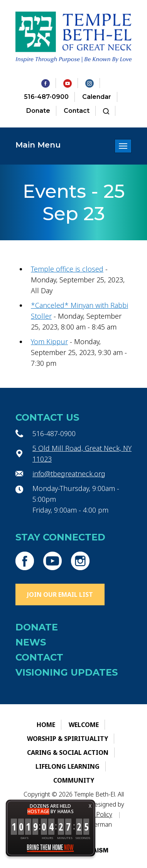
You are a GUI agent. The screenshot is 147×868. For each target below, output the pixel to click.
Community (74, 780)
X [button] (90, 806)
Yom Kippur (49, 341)
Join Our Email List (60, 595)
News (31, 642)
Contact (77, 111)
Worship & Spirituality (68, 739)
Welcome (84, 725)
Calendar (97, 97)
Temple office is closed (67, 269)
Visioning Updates (67, 672)
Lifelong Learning (68, 766)
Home (46, 725)
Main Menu (38, 145)
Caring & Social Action (68, 752)
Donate (38, 111)
